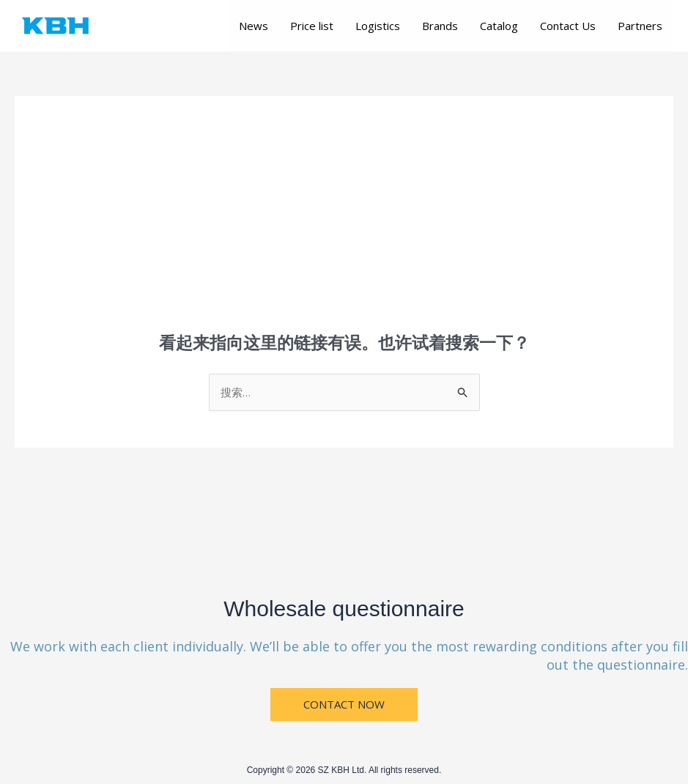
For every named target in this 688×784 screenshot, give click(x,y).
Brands (440, 26)
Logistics (378, 26)
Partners (640, 26)
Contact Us (568, 26)
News (254, 26)
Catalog (499, 26)
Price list (312, 26)
